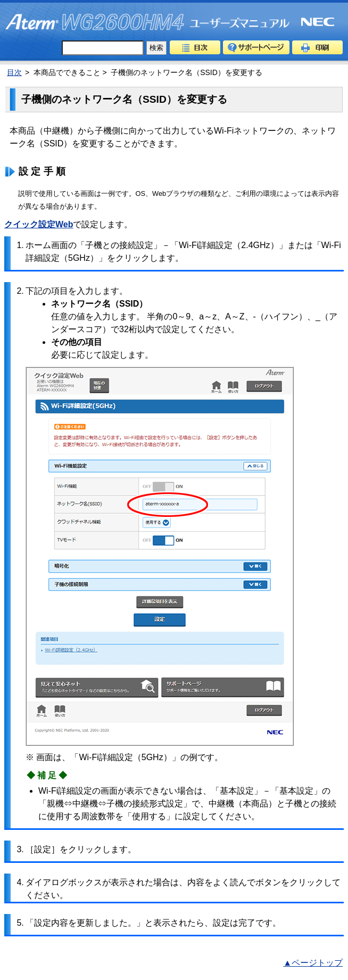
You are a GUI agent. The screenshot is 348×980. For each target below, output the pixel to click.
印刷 (317, 47)
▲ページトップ (313, 963)
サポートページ (256, 47)
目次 (195, 47)
